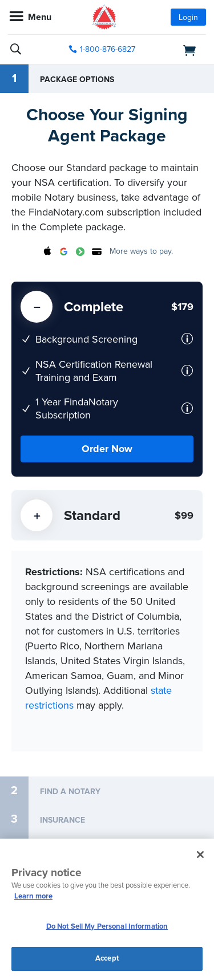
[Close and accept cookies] (200, 855)
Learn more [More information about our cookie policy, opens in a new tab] (33, 896)
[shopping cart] (176, 50)
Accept (107, 958)
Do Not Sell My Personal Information (107, 926)
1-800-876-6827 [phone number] (108, 49)
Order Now (107, 449)
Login (188, 17)
